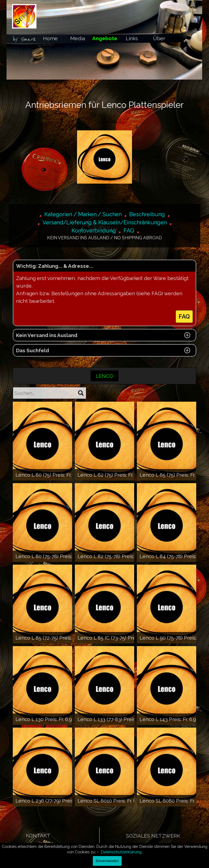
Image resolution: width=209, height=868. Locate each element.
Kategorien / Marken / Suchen (83, 214)
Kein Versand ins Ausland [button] (47, 335)
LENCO (104, 376)
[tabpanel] (27, 39)
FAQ (129, 231)
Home (50, 38)
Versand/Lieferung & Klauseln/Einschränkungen (105, 222)
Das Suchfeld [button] (33, 350)
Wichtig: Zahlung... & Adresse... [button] (55, 266)
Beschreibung (147, 214)
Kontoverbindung (94, 231)
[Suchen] (81, 393)
